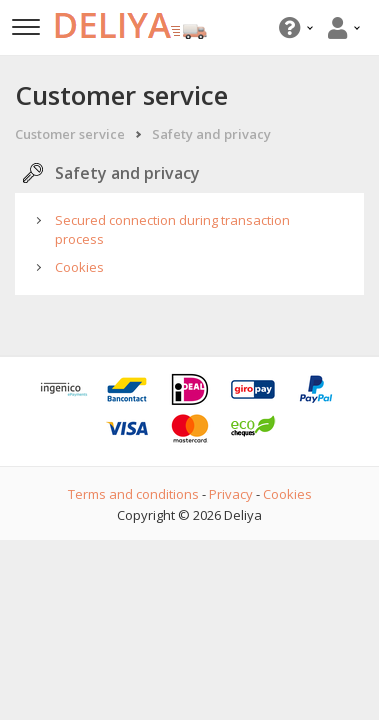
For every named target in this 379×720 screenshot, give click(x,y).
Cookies (79, 267)
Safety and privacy (211, 134)
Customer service (70, 134)
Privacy (231, 494)
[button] (293, 27)
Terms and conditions (133, 494)
